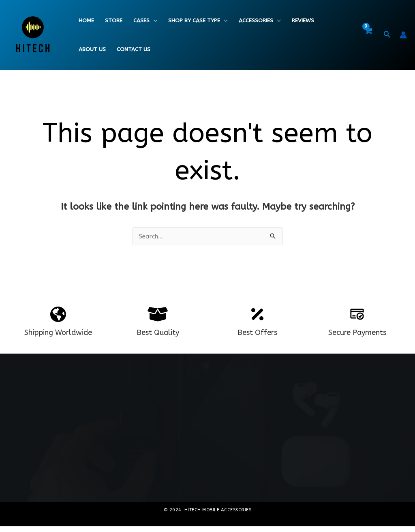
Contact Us (134, 49)
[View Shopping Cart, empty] (368, 35)
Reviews (303, 21)
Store (114, 21)
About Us (92, 49)
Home (86, 21)
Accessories (256, 21)
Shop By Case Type (194, 21)
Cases (141, 21)
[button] (387, 35)
